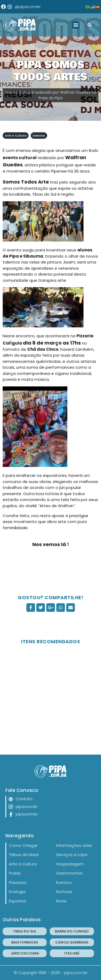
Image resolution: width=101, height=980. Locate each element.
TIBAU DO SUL (25, 931)
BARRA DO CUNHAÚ (72, 931)
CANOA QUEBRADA (72, 942)
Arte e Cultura (16, 136)
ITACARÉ (72, 953)
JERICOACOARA (25, 953)
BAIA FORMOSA (25, 942)
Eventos (39, 136)
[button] (76, 25)
